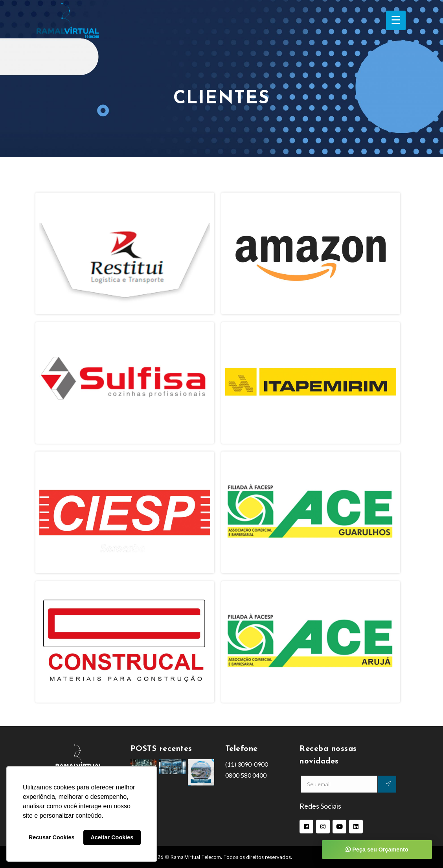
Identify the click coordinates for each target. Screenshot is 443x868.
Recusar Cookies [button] (52, 837)
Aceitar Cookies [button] (112, 837)
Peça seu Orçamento (377, 850)
